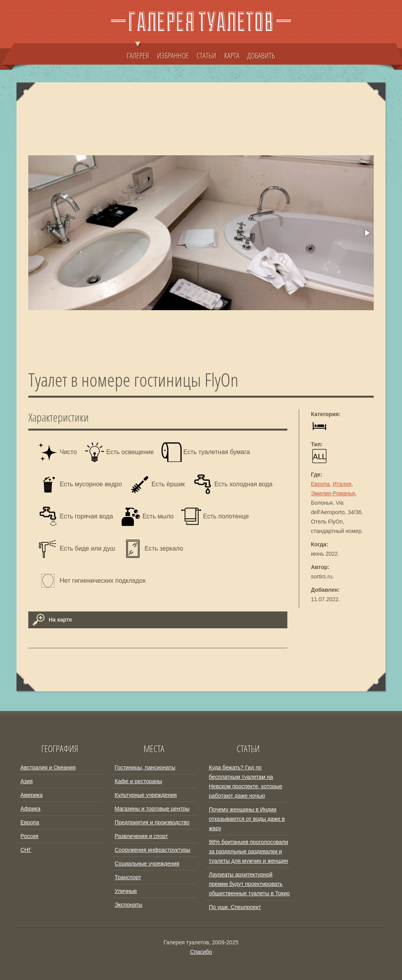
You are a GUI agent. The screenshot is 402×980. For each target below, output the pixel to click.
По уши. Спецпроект (235, 907)
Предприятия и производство (152, 822)
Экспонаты (128, 905)
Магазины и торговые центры (152, 809)
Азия (26, 781)
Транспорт (128, 877)
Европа (320, 484)
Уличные (126, 891)
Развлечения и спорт (141, 836)
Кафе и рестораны (138, 781)
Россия (29, 836)
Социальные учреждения (147, 864)
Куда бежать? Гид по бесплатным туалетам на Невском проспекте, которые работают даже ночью (246, 782)
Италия (342, 484)
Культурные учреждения (146, 795)
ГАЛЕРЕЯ (138, 52)
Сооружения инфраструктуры (153, 850)
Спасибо (201, 952)
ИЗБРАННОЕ (173, 55)
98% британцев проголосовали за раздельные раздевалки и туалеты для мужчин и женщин (249, 851)
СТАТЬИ (206, 55)
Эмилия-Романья (333, 493)
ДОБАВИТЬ (261, 55)
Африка (30, 809)
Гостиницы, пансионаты (145, 767)
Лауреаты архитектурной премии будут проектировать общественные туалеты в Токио (249, 884)
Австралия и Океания (48, 767)
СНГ (26, 850)
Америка (32, 795)
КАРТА (232, 55)
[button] (367, 233)
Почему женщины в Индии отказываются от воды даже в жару (247, 819)
